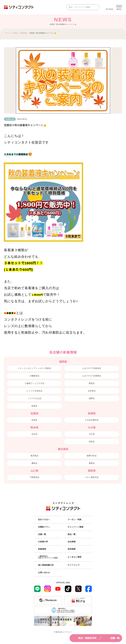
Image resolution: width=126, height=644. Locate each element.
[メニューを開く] (119, 7)
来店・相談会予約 (84, 638)
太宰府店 (92, 391)
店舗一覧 (112, 638)
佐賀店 (15, 33)
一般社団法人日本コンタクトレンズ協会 (48, 557)
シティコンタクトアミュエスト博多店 (34, 368)
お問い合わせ (44, 573)
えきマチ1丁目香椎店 (92, 376)
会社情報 (72, 542)
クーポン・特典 (74, 520)
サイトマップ (73, 565)
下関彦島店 (34, 477)
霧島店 (34, 463)
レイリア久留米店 (34, 391)
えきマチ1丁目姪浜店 (92, 368)
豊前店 (92, 383)
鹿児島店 (34, 456)
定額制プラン (44, 527)
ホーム (8, 33)
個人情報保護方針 (46, 565)
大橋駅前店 (34, 376)
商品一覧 (72, 534)
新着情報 (24, 33)
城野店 (92, 398)
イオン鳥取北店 (92, 477)
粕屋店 (34, 406)
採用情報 (72, 549)
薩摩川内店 (92, 456)
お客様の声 (43, 542)
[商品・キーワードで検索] (81, 7)
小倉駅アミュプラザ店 (34, 383)
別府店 (92, 442)
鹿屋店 (92, 463)
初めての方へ (44, 520)
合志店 (34, 434)
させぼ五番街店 (92, 420)
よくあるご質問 (74, 557)
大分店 (92, 434)
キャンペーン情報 (75, 527)
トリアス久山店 (34, 398)
